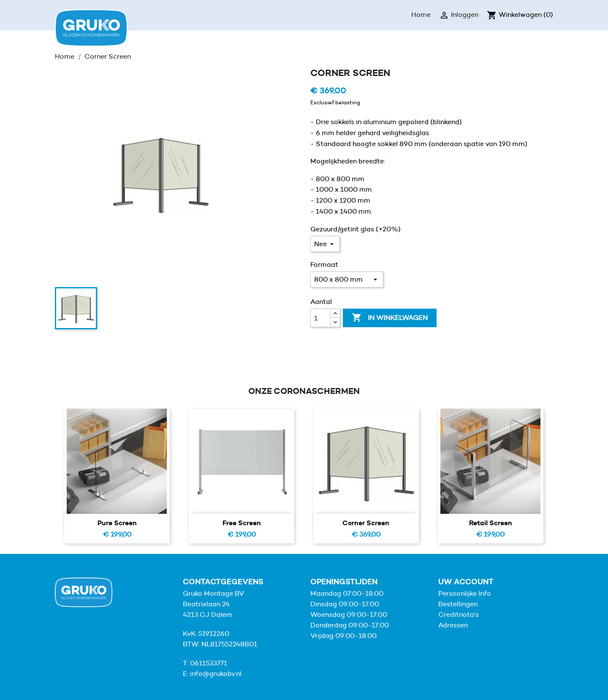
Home (421, 15)
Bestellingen (458, 604)
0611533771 (209, 663)
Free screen (242, 523)
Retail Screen (491, 523)
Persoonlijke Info (465, 593)
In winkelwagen (390, 318)
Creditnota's (459, 615)
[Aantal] (320, 318)
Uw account (466, 582)
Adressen (453, 625)
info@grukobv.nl (216, 674)
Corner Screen (366, 523)
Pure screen (117, 523)
